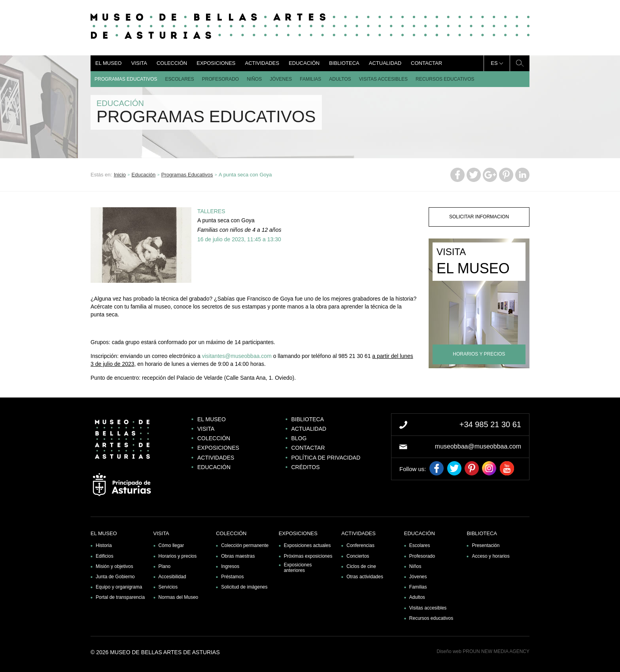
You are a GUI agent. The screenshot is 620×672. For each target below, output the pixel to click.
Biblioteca (344, 63)
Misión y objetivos (114, 566)
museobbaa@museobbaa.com (478, 446)
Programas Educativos (126, 79)
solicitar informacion (479, 217)
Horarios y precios (178, 556)
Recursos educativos (445, 79)
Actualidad (385, 63)
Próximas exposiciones (308, 556)
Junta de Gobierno (115, 577)
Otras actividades (365, 577)
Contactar (426, 63)
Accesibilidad (172, 577)
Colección (172, 63)
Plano (165, 566)
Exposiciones (216, 63)
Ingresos (230, 566)
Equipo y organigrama (119, 587)
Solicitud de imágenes (244, 587)
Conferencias (360, 545)
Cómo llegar (171, 545)
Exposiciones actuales (307, 545)
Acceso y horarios (491, 556)
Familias (310, 79)
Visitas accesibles (383, 79)
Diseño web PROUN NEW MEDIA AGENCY (483, 651)
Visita (139, 63)
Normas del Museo (179, 597)
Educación (304, 63)
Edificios (105, 556)
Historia (104, 545)
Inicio (120, 175)
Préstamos (232, 577)
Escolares (179, 79)
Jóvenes (281, 79)
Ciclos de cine (361, 566)
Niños (254, 79)
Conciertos (358, 556)
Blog (299, 438)
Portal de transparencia (120, 597)
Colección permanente (245, 545)
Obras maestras (238, 556)
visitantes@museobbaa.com (237, 356)
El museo (109, 63)
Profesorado (220, 79)
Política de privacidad (326, 458)
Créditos (306, 467)
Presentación (486, 545)
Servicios (168, 587)
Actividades (262, 63)
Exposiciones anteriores (298, 568)
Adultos (340, 79)
